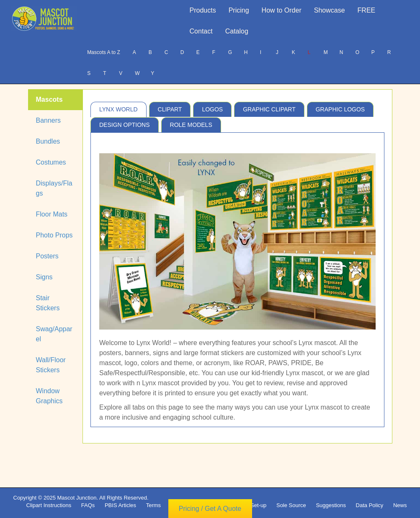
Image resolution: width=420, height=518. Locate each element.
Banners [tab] (49, 120)
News (400, 505)
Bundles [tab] (48, 141)
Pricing (239, 10)
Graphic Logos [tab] (340, 109)
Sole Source (291, 505)
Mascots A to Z (104, 52)
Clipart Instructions (49, 505)
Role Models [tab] (191, 125)
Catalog (237, 31)
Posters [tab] (47, 256)
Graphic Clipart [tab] (269, 109)
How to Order (282, 10)
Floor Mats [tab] (52, 214)
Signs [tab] (44, 277)
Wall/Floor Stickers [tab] (51, 365)
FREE (367, 10)
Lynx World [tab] (119, 109)
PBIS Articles (120, 505)
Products (203, 10)
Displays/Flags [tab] (54, 188)
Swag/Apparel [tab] (54, 334)
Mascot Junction (77, 498)
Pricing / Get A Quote (210, 509)
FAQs (88, 505)
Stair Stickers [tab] (48, 303)
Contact (201, 31)
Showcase (330, 10)
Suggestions (331, 505)
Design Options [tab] (125, 125)
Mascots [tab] (49, 99)
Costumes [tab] (51, 162)
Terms (153, 505)
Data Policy (370, 505)
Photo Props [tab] (54, 235)
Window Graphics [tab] (49, 396)
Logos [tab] (212, 109)
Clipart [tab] (170, 109)
